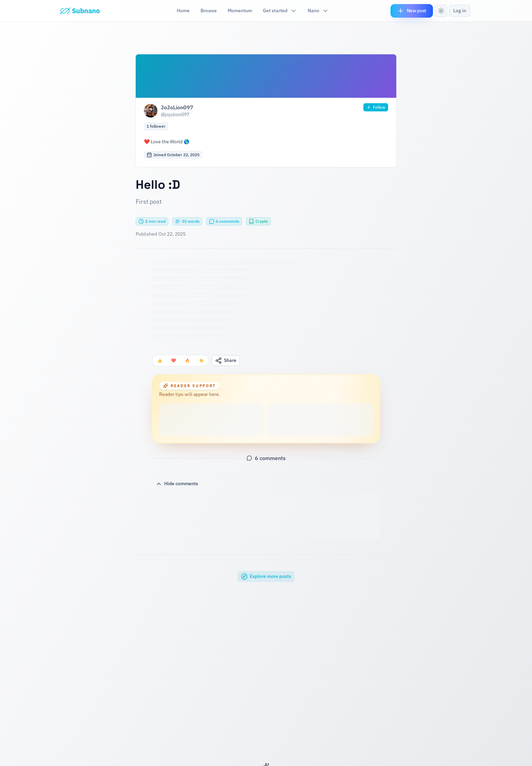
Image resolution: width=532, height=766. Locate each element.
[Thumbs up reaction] (160, 361)
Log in (460, 11)
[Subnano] (80, 11)
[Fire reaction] (187, 361)
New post (412, 11)
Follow (376, 107)
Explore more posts (266, 577)
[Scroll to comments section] (224, 221)
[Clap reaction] (201, 361)
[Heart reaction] (174, 361)
